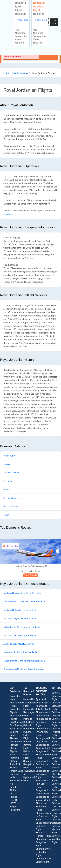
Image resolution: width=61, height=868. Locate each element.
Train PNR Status (15, 766)
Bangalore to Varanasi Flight (43, 799)
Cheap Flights (13, 750)
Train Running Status (14, 758)
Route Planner (14, 737)
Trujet (6, 515)
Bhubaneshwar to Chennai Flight (44, 816)
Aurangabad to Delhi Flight (43, 740)
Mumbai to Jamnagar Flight (29, 712)
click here (8, 214)
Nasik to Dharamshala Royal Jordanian (22, 593)
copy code (54, 22)
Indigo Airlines (10, 456)
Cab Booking (16, 725)
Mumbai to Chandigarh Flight (30, 703)
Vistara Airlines (11, 506)
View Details (30, 575)
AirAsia (7, 464)
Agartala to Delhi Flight (42, 701)
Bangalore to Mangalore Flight (42, 774)
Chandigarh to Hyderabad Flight (43, 852)
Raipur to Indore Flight (28, 755)
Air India (8, 481)
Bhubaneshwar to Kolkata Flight (44, 826)
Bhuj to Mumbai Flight (43, 834)
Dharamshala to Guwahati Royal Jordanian (24, 601)
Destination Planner (16, 743)
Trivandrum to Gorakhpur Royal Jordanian (24, 661)
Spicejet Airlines (11, 473)
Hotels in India (14, 776)
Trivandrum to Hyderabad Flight (29, 776)
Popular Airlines (14, 789)
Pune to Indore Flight (27, 735)
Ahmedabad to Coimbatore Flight (43, 722)
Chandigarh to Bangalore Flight (43, 842)
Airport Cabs (16, 771)
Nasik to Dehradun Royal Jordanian (21, 610)
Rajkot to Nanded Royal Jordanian (20, 635)
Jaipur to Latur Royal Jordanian (19, 644)
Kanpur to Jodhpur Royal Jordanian (21, 652)
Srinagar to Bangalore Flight (29, 764)
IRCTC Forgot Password (15, 807)
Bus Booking (16, 722)
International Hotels (17, 704)
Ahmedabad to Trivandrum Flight (43, 732)
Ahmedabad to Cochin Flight (43, 714)
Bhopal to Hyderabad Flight (41, 807)
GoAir (6, 489)
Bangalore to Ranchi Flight (43, 792)
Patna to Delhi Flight (29, 721)
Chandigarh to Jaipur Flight (43, 860)
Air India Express (12, 498)
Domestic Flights (15, 711)
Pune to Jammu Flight (27, 745)
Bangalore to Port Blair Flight (42, 784)
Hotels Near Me (16, 782)
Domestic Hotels (15, 698)
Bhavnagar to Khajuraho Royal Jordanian (24, 669)
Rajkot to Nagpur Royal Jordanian (20, 618)
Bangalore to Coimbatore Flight (42, 764)
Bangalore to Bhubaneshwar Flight (44, 755)
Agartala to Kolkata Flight (43, 708)
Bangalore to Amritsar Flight (44, 747)
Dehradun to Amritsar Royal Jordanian (22, 627)
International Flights (17, 717)
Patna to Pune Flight (29, 727)
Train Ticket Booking (16, 730)
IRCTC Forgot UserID (13, 797)
